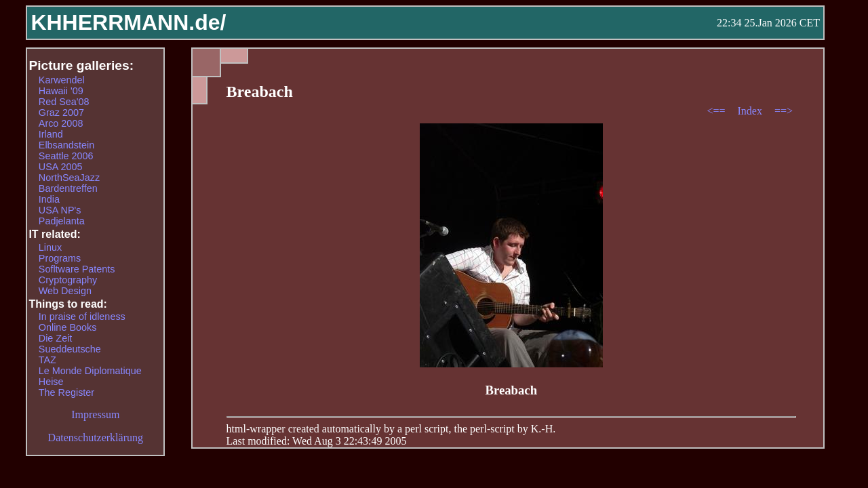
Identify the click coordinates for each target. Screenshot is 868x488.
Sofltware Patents (77, 269)
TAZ (47, 360)
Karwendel (62, 80)
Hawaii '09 (61, 91)
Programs (60, 258)
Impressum (95, 414)
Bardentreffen (68, 188)
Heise (51, 382)
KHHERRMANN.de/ (128, 22)
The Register (66, 392)
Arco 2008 (61, 123)
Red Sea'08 (64, 102)
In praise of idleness (82, 317)
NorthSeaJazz (69, 178)
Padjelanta (62, 221)
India (49, 199)
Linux (50, 247)
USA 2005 (61, 167)
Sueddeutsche (70, 349)
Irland (51, 134)
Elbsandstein (66, 145)
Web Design (65, 291)
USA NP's (60, 210)
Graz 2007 (61, 113)
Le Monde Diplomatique (90, 371)
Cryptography (68, 280)
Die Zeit (56, 338)
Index (751, 111)
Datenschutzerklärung (96, 438)
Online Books (68, 327)
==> (784, 111)
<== (717, 111)
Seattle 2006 (66, 156)
